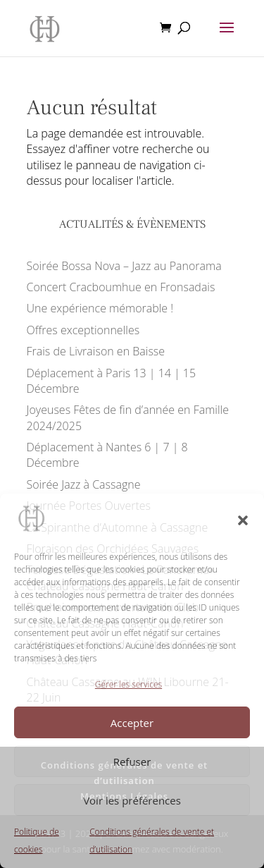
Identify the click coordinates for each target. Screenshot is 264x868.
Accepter (132, 723)
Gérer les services (128, 684)
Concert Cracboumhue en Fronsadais (121, 287)
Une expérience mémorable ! (100, 308)
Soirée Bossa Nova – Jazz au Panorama (124, 266)
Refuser (132, 762)
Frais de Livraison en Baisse (96, 351)
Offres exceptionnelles (83, 330)
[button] (243, 520)
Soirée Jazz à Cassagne (84, 484)
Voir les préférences (132, 800)
